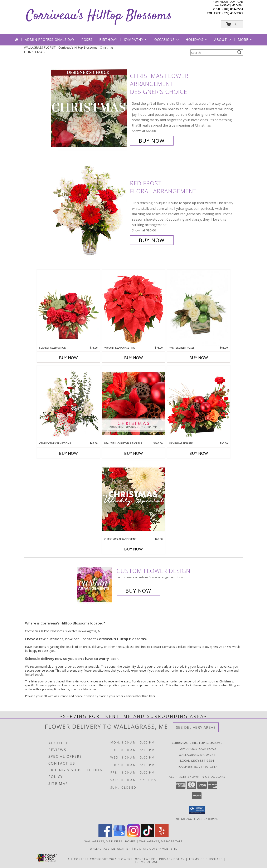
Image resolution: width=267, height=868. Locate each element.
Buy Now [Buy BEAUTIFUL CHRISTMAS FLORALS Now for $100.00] (133, 453)
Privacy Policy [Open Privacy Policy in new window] (172, 859)
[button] (232, 24)
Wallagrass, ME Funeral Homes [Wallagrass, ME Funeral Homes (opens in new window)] (110, 841)
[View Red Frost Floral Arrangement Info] (89, 212)
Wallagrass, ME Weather (110, 848)
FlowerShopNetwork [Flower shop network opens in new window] (137, 859)
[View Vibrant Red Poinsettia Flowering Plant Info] (133, 308)
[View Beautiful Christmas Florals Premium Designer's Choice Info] (133, 403)
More (245, 40)
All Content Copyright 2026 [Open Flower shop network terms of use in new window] (92, 859)
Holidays (197, 40)
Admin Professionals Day (50, 40)
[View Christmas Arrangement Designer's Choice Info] (133, 499)
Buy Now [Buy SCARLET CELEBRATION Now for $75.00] (68, 358)
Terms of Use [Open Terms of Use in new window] (147, 862)
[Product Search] (213, 53)
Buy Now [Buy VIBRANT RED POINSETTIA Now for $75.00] (133, 358)
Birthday (108, 40)
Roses (87, 40)
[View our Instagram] (133, 836)
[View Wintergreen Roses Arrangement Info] (199, 308)
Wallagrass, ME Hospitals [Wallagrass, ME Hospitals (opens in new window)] (161, 841)
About (223, 40)
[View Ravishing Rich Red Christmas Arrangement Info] (199, 403)
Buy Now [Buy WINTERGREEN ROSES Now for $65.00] (199, 358)
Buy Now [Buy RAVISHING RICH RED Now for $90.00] (199, 453)
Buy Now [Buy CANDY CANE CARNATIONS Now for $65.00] (68, 453)
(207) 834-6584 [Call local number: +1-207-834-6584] (233, 9)
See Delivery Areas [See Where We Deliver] (196, 727)
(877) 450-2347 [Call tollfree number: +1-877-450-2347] (233, 13)
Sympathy (136, 40)
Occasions (167, 40)
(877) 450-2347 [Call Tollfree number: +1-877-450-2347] (205, 766)
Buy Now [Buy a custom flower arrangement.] (138, 591)
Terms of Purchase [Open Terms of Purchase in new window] (206, 859)
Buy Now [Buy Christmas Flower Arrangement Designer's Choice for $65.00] (152, 141)
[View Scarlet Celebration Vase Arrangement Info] (68, 308)
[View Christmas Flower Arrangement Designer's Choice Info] (89, 108)
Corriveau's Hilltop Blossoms (99, 16)
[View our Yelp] (162, 836)
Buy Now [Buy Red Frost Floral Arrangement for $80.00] (152, 240)
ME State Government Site (156, 848)
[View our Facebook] (105, 836)
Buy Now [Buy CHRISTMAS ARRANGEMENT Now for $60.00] (133, 549)
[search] (239, 52)
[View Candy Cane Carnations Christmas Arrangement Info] (68, 403)
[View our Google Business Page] (119, 836)
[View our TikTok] (148, 836)
